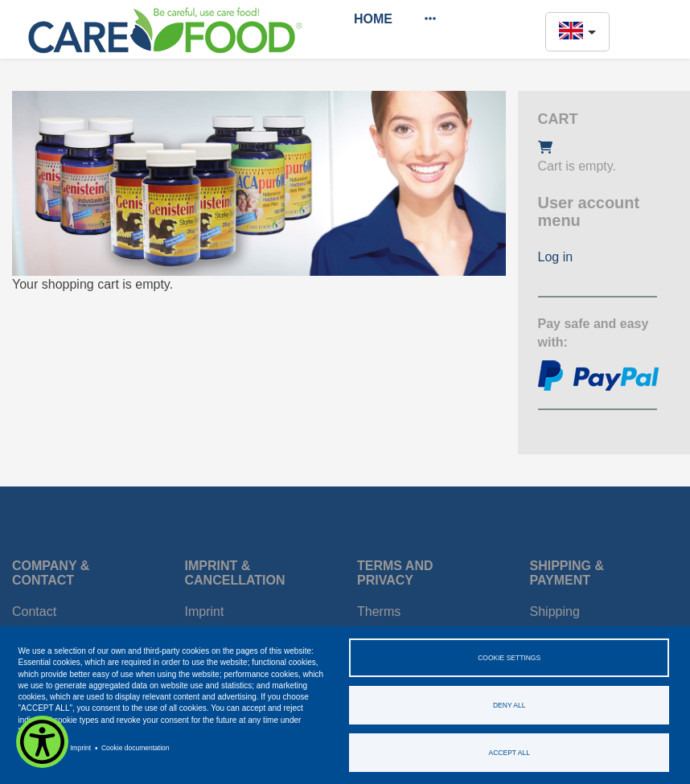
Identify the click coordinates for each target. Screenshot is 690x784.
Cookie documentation (136, 748)
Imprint (80, 748)
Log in (556, 257)
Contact (34, 612)
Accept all (509, 753)
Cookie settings (509, 658)
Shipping (555, 612)
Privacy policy (39, 748)
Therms (379, 612)
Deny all (509, 705)
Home (373, 19)
